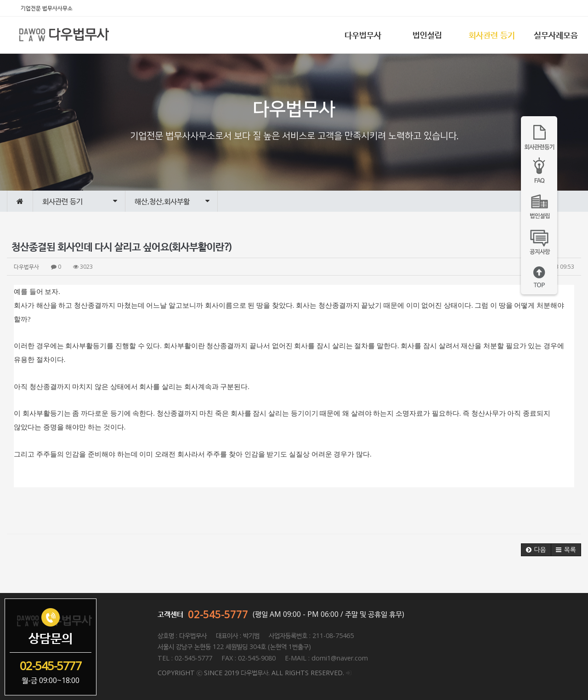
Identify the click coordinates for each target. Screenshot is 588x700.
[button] (536, 550)
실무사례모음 (556, 35)
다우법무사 (363, 35)
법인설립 (427, 35)
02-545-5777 (218, 614)
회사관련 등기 (492, 35)
